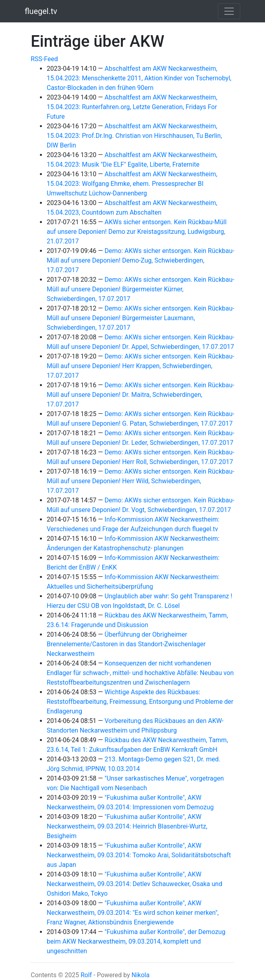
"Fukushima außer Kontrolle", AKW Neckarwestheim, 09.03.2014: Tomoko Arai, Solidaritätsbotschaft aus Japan (139, 855)
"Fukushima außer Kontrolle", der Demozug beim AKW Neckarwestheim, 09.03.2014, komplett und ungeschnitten (136, 941)
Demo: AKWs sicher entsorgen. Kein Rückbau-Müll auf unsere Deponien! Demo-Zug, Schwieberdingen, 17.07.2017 (140, 260)
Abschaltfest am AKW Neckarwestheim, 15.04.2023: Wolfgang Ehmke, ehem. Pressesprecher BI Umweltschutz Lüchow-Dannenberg (132, 184)
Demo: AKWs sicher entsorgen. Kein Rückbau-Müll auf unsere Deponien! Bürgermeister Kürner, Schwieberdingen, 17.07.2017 (140, 289)
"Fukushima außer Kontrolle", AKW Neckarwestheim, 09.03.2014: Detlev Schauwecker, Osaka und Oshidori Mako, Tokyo (134, 884)
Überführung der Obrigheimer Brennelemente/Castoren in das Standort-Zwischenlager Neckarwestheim (126, 644)
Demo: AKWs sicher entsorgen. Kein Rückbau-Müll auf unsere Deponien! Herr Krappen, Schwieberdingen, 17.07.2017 (140, 366)
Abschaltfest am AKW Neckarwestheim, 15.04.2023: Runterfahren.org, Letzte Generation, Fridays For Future (132, 107)
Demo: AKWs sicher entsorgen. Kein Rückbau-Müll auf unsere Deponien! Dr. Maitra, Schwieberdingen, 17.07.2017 (140, 395)
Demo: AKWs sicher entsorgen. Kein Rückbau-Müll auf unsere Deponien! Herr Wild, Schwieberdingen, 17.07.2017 (140, 481)
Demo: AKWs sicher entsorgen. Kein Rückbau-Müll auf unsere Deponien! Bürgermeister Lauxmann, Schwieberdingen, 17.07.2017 (140, 318)
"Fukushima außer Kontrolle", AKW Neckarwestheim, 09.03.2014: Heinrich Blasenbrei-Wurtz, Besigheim (127, 826)
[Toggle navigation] (229, 11)
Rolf (86, 975)
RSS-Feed (44, 59)
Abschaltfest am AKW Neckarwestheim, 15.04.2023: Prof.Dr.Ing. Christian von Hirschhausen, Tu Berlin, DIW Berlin (134, 136)
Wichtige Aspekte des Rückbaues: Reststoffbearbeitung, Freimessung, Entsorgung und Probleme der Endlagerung (140, 702)
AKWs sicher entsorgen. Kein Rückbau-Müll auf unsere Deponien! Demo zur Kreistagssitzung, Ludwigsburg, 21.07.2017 (137, 232)
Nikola (140, 975)
